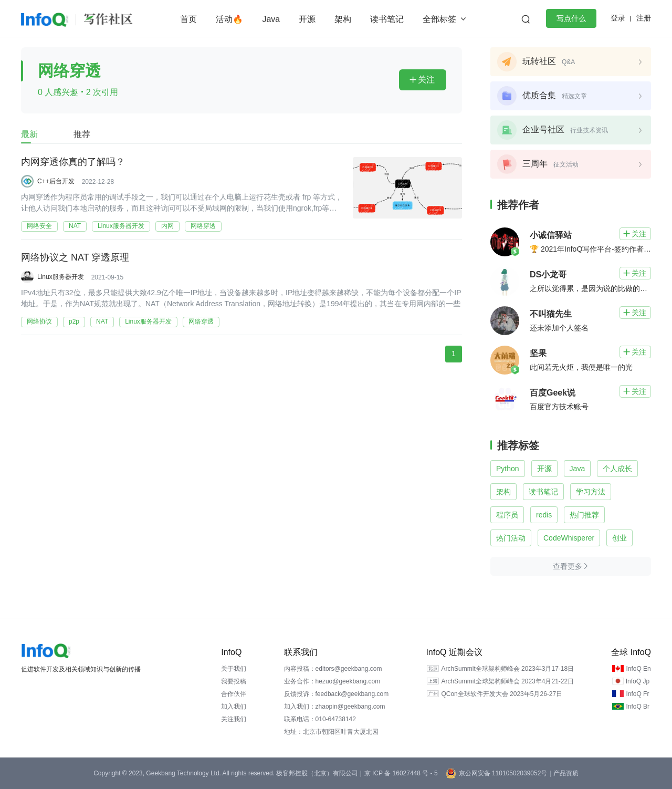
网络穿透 (203, 226)
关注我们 (234, 719)
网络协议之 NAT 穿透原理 (75, 258)
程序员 (507, 515)
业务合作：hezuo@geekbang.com (332, 681)
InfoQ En (638, 669)
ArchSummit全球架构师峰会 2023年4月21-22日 (507, 681)
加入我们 (234, 707)
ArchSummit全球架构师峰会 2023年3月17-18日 (507, 669)
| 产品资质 (564, 773)
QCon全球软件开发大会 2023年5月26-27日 (502, 694)
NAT (75, 226)
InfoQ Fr (637, 694)
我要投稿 (234, 681)
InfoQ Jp (638, 681)
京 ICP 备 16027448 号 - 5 (401, 773)
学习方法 (591, 492)
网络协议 (39, 321)
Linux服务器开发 (121, 226)
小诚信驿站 (551, 235)
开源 (307, 19)
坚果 (538, 353)
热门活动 (511, 538)
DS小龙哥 (548, 274)
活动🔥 (229, 19)
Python (508, 469)
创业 (619, 538)
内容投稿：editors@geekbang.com (333, 669)
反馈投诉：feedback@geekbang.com (337, 694)
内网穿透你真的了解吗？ (73, 162)
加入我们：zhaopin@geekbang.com (335, 707)
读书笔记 (387, 19)
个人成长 (617, 469)
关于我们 (234, 669)
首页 (188, 19)
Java (271, 19)
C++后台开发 (56, 181)
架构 (343, 19)
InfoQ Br (638, 707)
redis (544, 515)
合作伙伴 (234, 694)
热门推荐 (584, 515)
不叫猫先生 (551, 314)
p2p (74, 321)
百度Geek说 (553, 393)
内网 (167, 226)
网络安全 (39, 226)
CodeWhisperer (569, 538)
